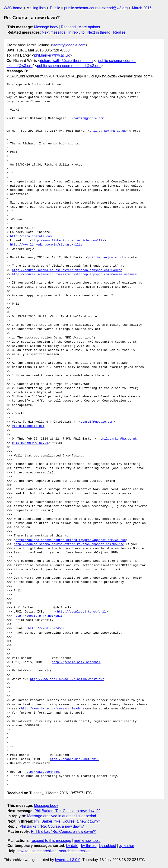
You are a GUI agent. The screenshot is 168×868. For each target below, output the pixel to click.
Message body (46, 27)
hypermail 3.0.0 (68, 860)
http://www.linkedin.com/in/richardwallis (68, 241)
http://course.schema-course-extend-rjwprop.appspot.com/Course (71, 540)
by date (72, 846)
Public (55, 8)
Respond (68, 27)
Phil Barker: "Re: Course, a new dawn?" (67, 811)
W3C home (13, 8)
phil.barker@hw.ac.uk (52, 55)
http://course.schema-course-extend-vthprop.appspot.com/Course (67, 270)
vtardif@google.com (69, 45)
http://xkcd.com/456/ (46, 629)
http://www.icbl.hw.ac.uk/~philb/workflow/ (67, 679)
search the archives (75, 851)
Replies (119, 32)
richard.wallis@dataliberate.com (66, 61)
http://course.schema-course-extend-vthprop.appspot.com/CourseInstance (74, 274)
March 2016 (142, 8)
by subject (108, 846)
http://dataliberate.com (31, 236)
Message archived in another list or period (62, 816)
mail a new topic (87, 841)
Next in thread (99, 32)
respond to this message (51, 841)
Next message (54, 32)
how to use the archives (37, 851)
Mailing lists (36, 8)
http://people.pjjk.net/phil (81, 612)
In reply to (76, 32)
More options (89, 27)
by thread (89, 846)
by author (126, 846)
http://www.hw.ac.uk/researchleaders (52, 709)
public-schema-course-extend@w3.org (96, 8)
